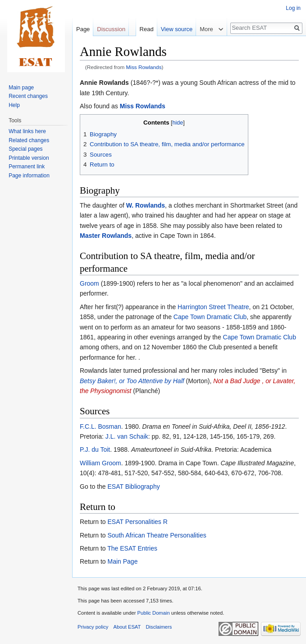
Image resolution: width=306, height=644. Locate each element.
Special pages (25, 149)
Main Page (122, 561)
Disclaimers (159, 627)
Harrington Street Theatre (213, 307)
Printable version (29, 158)
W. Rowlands (146, 205)
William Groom (100, 463)
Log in (293, 8)
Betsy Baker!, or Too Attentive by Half (132, 381)
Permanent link (27, 167)
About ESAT (127, 627)
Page (83, 29)
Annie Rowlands (104, 83)
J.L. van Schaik (127, 436)
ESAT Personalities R (137, 522)
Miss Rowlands (144, 67)
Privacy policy (93, 627)
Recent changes (28, 96)
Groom (89, 283)
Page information (29, 176)
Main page (21, 88)
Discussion (111, 29)
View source (177, 29)
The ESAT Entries (132, 548)
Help (14, 105)
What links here (27, 131)
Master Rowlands (106, 236)
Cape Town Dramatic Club (210, 317)
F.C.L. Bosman (100, 426)
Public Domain (153, 613)
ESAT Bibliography (133, 486)
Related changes (29, 140)
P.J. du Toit (95, 449)
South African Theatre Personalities (157, 535)
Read (147, 29)
